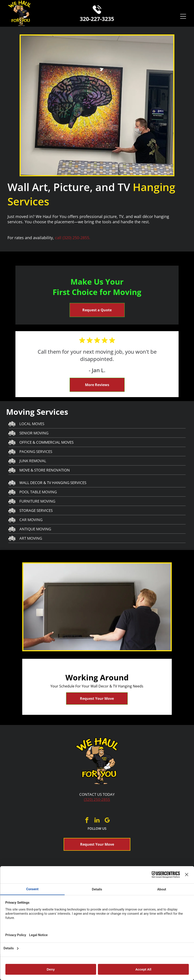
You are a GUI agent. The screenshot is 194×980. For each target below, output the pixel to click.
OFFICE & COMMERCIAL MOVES (46, 442)
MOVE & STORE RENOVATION (45, 470)
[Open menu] (183, 16)
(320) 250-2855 (97, 799)
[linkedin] (97, 821)
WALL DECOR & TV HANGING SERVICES (53, 483)
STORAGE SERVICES (36, 510)
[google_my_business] (107, 821)
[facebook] (87, 821)
